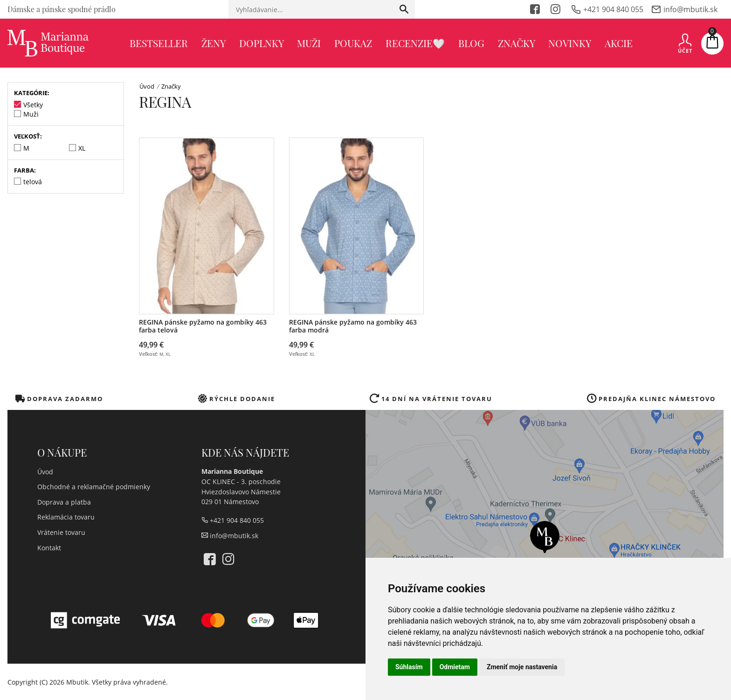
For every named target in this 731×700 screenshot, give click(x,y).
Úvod (147, 87)
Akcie (619, 43)
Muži (309, 43)
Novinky (570, 43)
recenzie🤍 (415, 43)
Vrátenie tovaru (61, 532)
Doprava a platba (64, 502)
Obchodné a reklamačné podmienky (94, 487)
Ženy (214, 43)
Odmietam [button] (455, 667)
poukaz (353, 43)
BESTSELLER (159, 43)
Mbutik (77, 682)
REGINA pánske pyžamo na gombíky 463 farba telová (203, 326)
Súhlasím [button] (409, 667)
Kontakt (49, 548)
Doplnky (262, 43)
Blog (471, 43)
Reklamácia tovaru (66, 517)
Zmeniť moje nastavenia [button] (522, 667)
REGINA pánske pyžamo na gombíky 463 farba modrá (353, 326)
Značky (517, 43)
